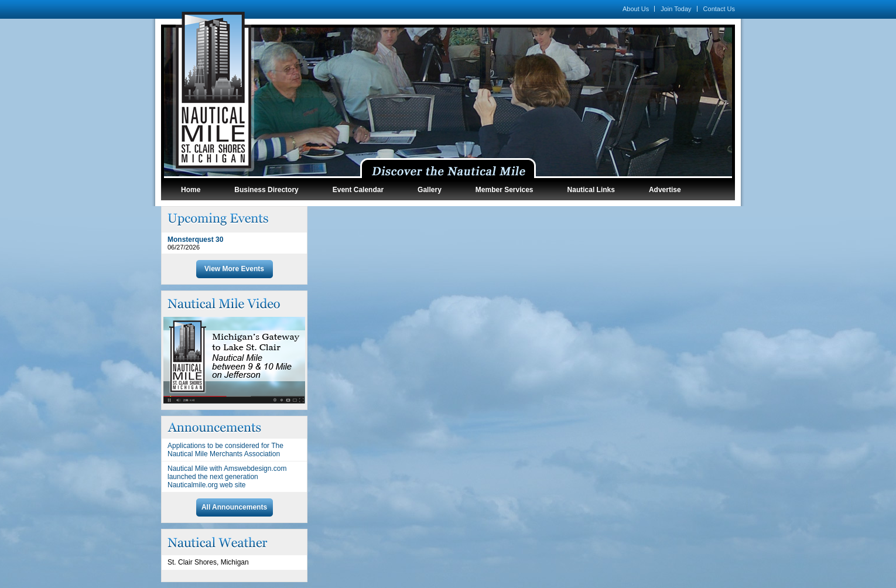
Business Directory (266, 190)
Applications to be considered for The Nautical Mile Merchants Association (225, 450)
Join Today (676, 9)
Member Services (505, 190)
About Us (636, 9)
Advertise (665, 190)
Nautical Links (591, 190)
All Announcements (234, 507)
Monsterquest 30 (195, 240)
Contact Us (719, 9)
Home (191, 190)
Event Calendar (358, 190)
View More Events (234, 269)
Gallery (430, 190)
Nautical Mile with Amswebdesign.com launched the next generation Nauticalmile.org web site (227, 477)
